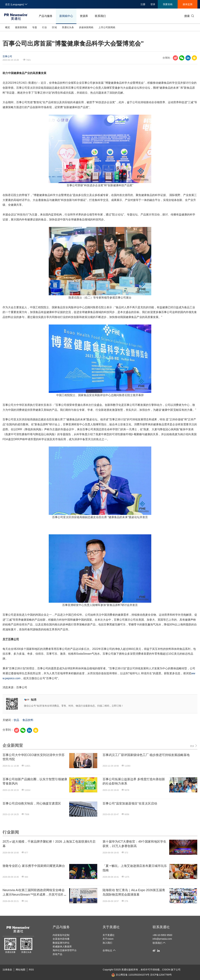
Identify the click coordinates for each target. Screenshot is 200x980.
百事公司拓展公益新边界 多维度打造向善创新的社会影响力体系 (134, 781)
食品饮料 (28, 720)
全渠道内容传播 (61, 939)
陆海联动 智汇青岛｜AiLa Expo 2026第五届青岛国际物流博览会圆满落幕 (134, 892)
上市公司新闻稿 (107, 27)
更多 (194, 746)
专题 (35, 27)
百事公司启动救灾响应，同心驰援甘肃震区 (32, 803)
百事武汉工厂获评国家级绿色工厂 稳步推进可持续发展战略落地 (146, 755)
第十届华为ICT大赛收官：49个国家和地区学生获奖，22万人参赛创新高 (134, 844)
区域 (54, 27)
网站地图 (21, 970)
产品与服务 (46, 16)
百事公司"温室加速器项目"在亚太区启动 (130, 803)
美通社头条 (68, 27)
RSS (31, 970)
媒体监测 (188, 4)
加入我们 (107, 943)
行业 (44, 27)
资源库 (84, 16)
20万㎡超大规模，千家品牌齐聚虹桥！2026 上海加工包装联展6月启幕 (49, 844)
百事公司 (7, 56)
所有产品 (57, 954)
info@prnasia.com (162, 939)
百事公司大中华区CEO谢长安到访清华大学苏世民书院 (34, 757)
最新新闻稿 (21, 27)
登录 (153, 4)
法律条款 (7, 970)
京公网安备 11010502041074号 (130, 975)
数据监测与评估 (61, 943)
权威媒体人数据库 (62, 947)
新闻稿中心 (66, 16)
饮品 (16, 720)
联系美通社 (161, 927)
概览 (8, 27)
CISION (166, 970)
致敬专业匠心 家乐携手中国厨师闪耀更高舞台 (34, 866)
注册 (143, 4)
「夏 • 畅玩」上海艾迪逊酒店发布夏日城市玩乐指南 (135, 868)
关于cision (108, 939)
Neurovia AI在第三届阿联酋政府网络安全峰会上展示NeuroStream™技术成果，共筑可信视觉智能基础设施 (35, 893)
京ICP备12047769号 (161, 975)
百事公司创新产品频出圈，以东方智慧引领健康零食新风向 (35, 781)
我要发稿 (168, 4)
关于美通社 (111, 927)
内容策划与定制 (61, 935)
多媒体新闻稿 (86, 27)
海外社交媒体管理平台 (65, 950)
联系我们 (100, 16)
